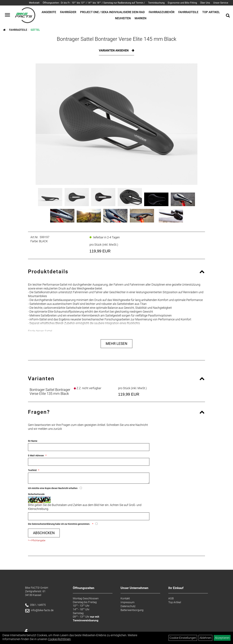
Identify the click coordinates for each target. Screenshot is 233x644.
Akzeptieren (222, 638)
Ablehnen (205, 638)
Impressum (128, 602)
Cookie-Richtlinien (59, 639)
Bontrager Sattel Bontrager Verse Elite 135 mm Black (50, 392)
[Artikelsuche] (228, 16)
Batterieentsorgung (132, 610)
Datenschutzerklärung (43, 524)
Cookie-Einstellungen (183, 638)
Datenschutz (128, 606)
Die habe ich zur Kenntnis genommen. (59, 524)
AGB (171, 598)
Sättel (35, 30)
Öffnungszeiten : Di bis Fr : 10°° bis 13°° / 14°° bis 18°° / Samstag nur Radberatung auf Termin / (94, 3)
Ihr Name (33, 441)
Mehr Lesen (116, 344)
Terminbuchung (156, 3)
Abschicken (44, 533)
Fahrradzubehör (162, 12)
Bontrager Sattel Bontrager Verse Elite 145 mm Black (117, 39)
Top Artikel (211, 12)
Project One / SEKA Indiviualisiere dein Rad (112, 12)
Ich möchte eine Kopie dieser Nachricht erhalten (53, 488)
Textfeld (32, 470)
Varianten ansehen (114, 50)
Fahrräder (68, 12)
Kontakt (125, 598)
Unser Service (221, 3)
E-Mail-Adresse (36, 455)
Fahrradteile (188, 12)
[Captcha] (89, 516)
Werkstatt (34, 3)
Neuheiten (123, 18)
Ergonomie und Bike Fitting (182, 3)
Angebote (49, 12)
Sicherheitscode (36, 494)
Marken (141, 18)
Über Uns (205, 3)
